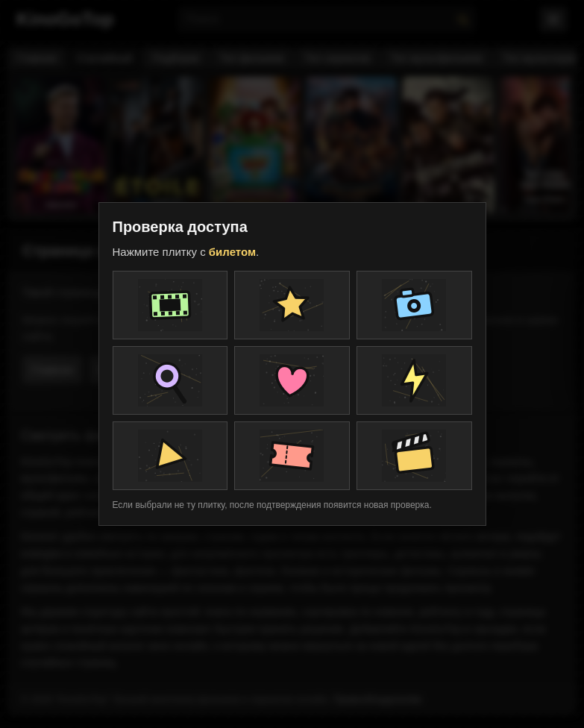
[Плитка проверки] (170, 305)
